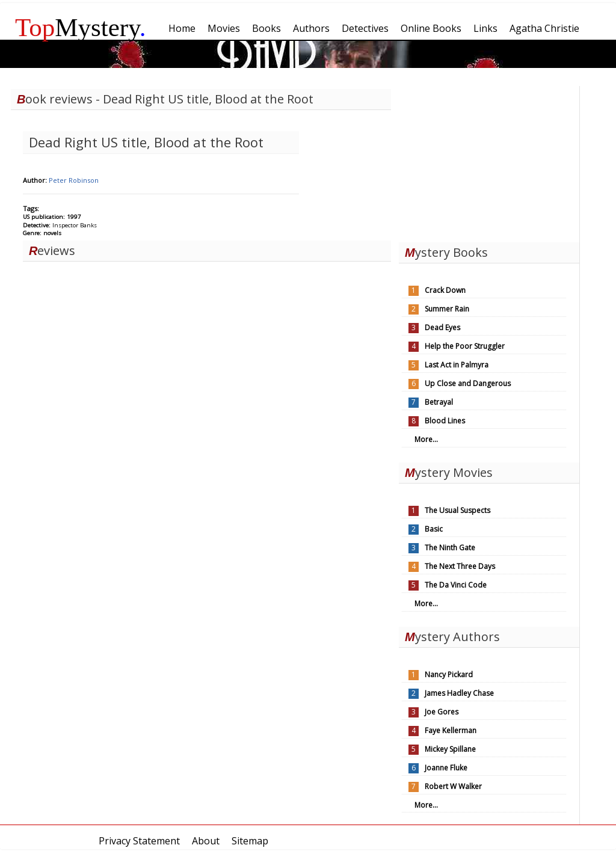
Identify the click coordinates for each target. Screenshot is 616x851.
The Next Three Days (460, 566)
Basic (434, 529)
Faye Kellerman (451, 730)
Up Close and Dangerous (468, 383)
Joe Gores (442, 712)
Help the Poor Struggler (465, 346)
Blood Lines (445, 421)
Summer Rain (447, 309)
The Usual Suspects (457, 510)
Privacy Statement (139, 841)
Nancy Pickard (449, 674)
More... (426, 439)
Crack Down (445, 290)
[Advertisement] (489, 161)
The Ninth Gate (450, 548)
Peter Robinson (74, 180)
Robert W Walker (453, 786)
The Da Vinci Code (456, 585)
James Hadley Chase (459, 693)
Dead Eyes (442, 327)
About (206, 841)
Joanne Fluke (446, 768)
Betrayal (439, 402)
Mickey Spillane (450, 749)
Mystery (81, 27)
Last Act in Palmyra (457, 365)
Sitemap (250, 841)
